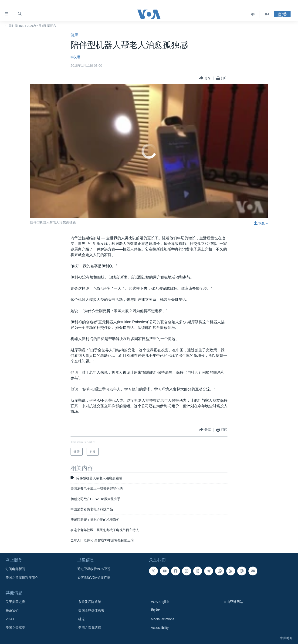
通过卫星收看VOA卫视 (94, 569)
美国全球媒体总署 (91, 610)
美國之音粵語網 (90, 628)
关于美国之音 (15, 602)
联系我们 (12, 610)
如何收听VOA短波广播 (94, 578)
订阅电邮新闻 (15, 569)
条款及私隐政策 (90, 602)
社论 (81, 619)
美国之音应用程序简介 (22, 578)
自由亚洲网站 (233, 602)
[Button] (205, 78)
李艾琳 (75, 57)
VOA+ (10, 619)
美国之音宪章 (15, 628)
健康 (74, 35)
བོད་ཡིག (156, 610)
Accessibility (160, 628)
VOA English (160, 602)
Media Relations (163, 619)
